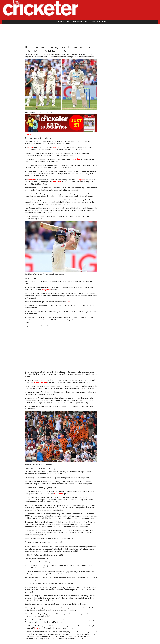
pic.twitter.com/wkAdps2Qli (68, 551)
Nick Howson (30, 113)
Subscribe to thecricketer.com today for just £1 (66, 638)
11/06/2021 (41, 113)
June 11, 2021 (59, 555)
